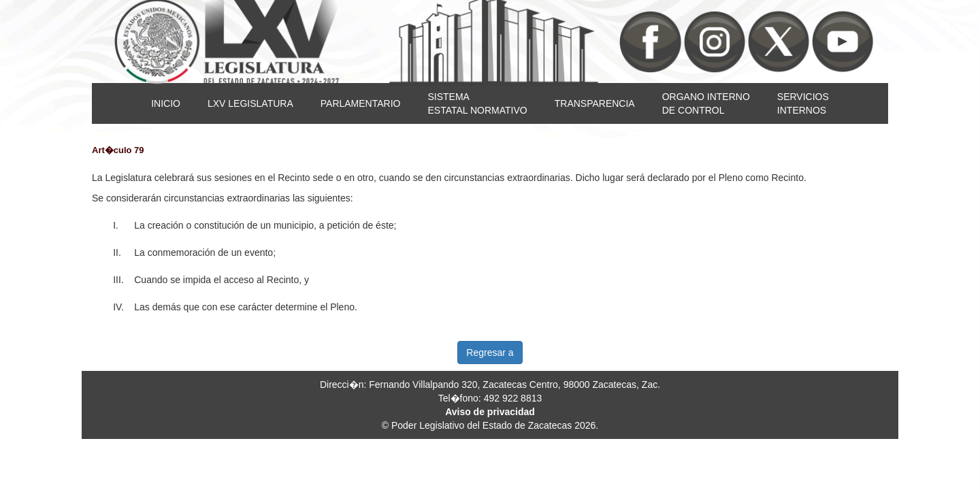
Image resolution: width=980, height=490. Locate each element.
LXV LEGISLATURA (250, 103)
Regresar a (490, 353)
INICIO (166, 103)
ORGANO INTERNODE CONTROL (706, 103)
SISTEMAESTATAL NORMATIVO (477, 103)
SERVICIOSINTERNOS (803, 103)
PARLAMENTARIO (361, 103)
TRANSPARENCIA (595, 103)
